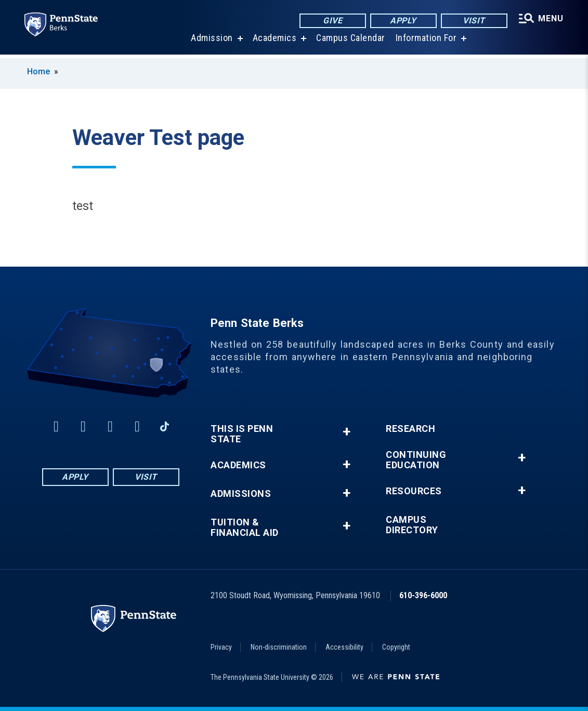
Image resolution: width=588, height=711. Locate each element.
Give (332, 21)
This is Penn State (242, 434)
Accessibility (344, 647)
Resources (414, 491)
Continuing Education (416, 460)
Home (38, 71)
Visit (473, 21)
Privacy (221, 647)
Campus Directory (412, 525)
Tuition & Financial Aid (245, 528)
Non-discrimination (279, 647)
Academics (274, 41)
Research (410, 429)
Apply (403, 21)
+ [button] (347, 432)
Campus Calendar (350, 41)
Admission (211, 41)
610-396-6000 (423, 595)
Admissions (241, 494)
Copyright (396, 647)
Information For (426, 41)
